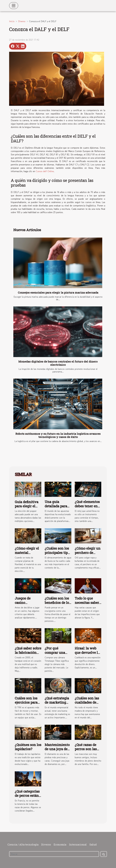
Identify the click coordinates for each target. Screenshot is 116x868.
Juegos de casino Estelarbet (23, 603)
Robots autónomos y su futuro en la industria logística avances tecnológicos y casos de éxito (58, 435)
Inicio (12, 21)
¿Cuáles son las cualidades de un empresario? (87, 702)
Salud (93, 844)
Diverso (22, 21)
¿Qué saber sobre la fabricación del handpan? (28, 652)
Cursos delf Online (45, 171)
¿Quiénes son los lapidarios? (28, 747)
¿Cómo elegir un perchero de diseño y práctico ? (88, 555)
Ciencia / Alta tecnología (23, 844)
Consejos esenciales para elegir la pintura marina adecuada (58, 292)
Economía (60, 844)
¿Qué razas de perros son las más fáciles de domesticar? (86, 751)
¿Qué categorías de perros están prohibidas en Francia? (27, 798)
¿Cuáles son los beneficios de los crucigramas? (58, 603)
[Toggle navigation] (14, 6)
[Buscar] (54, 854)
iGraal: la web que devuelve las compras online (88, 652)
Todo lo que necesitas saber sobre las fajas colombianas (87, 605)
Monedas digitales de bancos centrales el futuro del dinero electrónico (58, 363)
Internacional (78, 844)
